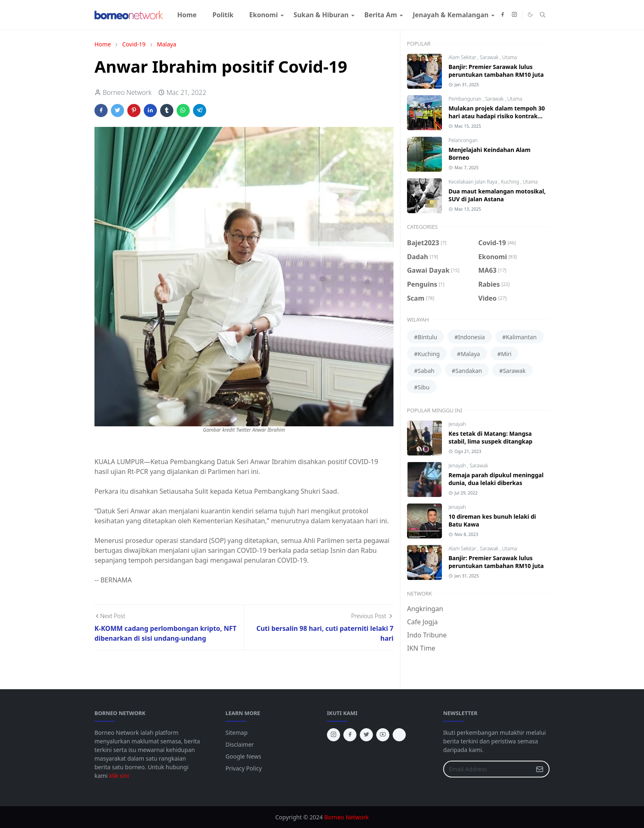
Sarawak (490, 57)
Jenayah (457, 424)
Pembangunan (466, 99)
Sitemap (237, 733)
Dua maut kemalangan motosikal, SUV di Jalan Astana (497, 195)
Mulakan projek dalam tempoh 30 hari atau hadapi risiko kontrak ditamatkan (497, 116)
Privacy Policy (244, 768)
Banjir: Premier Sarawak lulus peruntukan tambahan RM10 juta (496, 71)
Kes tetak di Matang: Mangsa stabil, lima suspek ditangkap (490, 437)
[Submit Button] (540, 769)
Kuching (511, 182)
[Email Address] (488, 769)
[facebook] (503, 15)
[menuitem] (187, 15)
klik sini (119, 776)
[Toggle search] (543, 15)
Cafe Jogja (422, 622)
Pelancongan (463, 140)
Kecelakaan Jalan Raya (474, 182)
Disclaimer (240, 744)
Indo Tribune (427, 635)
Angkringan (425, 609)
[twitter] (366, 735)
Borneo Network (346, 817)
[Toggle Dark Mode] (530, 15)
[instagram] (514, 15)
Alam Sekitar (463, 57)
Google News (243, 756)
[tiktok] (399, 735)
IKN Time (421, 648)
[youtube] (383, 735)
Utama (509, 57)
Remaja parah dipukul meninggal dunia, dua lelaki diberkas (496, 479)
